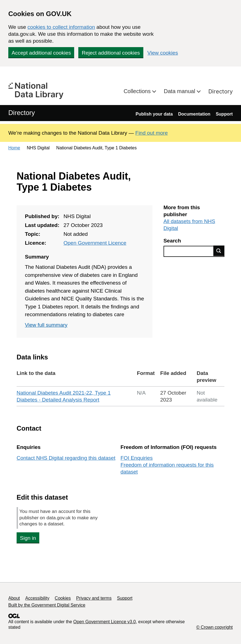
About (14, 598)
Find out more (151, 133)
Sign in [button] (28, 538)
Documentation (194, 114)
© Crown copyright (214, 627)
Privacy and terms (94, 598)
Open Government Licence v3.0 (105, 622)
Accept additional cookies (41, 53)
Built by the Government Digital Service (47, 605)
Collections (138, 91)
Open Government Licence (95, 243)
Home (14, 148)
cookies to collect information (61, 27)
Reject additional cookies (111, 53)
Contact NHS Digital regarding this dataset (66, 458)
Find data (219, 251)
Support (224, 114)
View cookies (163, 53)
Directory (221, 91)
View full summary (46, 325)
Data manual (180, 91)
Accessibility (37, 598)
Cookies (63, 598)
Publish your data (154, 114)
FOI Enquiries (137, 458)
